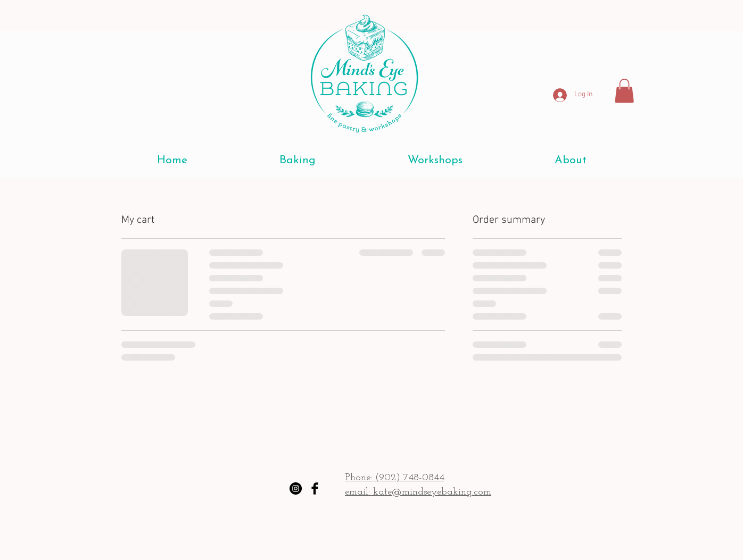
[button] (624, 91)
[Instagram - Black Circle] (296, 488)
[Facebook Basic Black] (315, 488)
